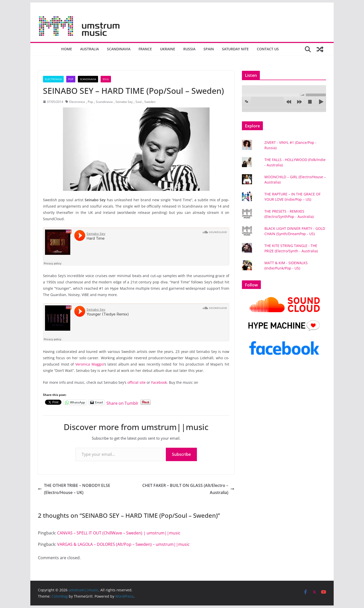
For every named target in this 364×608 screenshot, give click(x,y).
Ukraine (168, 49)
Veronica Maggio (90, 364)
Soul (106, 79)
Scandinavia (119, 49)
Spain (209, 49)
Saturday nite (235, 49)
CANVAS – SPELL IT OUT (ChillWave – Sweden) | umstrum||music (119, 533)
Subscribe (181, 454)
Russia (189, 49)
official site (136, 382)
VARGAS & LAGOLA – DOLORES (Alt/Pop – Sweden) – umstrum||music (123, 544)
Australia (89, 49)
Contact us (268, 49)
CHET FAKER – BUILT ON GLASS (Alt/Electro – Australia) (188, 489)
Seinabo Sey (124, 102)
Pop (71, 79)
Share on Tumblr (122, 402)
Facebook (159, 382)
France (145, 49)
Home (67, 49)
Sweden (150, 102)
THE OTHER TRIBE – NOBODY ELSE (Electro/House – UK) (74, 489)
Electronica (53, 79)
